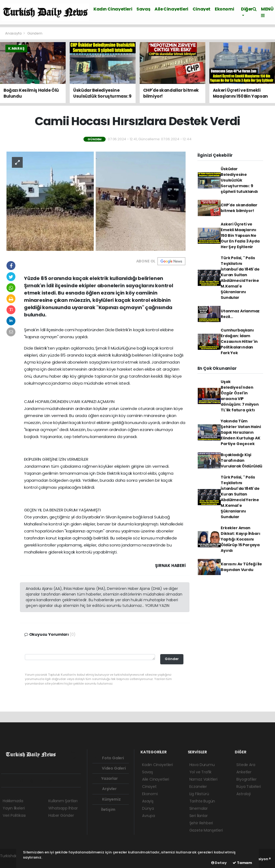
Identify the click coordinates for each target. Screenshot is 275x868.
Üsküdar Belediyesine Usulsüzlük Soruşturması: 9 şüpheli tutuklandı (239, 180)
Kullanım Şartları (63, 801)
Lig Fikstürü (199, 794)
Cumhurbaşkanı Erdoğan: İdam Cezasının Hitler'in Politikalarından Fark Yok (239, 341)
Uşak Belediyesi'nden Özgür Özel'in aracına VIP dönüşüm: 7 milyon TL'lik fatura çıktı (240, 396)
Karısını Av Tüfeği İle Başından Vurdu (241, 567)
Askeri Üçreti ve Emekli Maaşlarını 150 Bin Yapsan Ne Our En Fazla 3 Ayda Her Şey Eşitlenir (240, 235)
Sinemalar (199, 808)
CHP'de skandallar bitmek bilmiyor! (239, 208)
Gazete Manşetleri (206, 830)
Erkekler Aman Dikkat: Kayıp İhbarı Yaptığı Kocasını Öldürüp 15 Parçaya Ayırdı (240, 539)
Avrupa (149, 816)
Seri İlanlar (199, 816)
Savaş (143, 9)
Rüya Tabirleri (249, 787)
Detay (219, 863)
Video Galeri (110, 768)
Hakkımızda (13, 801)
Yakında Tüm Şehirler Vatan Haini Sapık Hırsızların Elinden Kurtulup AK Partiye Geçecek (241, 432)
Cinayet (202, 9)
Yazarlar (106, 778)
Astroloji (243, 794)
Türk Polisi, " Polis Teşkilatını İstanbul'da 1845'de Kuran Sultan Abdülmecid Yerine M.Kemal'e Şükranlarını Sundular (240, 278)
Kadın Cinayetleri (113, 9)
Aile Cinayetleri (171, 9)
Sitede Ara (246, 765)
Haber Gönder (61, 815)
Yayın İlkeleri (14, 808)
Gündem (35, 33)
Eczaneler (198, 787)
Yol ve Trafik (201, 772)
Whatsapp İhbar (63, 808)
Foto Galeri (109, 758)
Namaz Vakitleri (203, 779)
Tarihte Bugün (202, 801)
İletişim (105, 809)
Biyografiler (247, 779)
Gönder (172, 659)
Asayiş (148, 801)
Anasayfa (14, 33)
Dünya (148, 808)
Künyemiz (108, 799)
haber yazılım (12, 862)
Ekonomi (224, 9)
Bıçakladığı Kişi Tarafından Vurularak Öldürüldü (241, 460)
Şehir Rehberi (201, 823)
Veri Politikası (14, 815)
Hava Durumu (202, 765)
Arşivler (105, 789)
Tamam (242, 863)
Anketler (244, 772)
